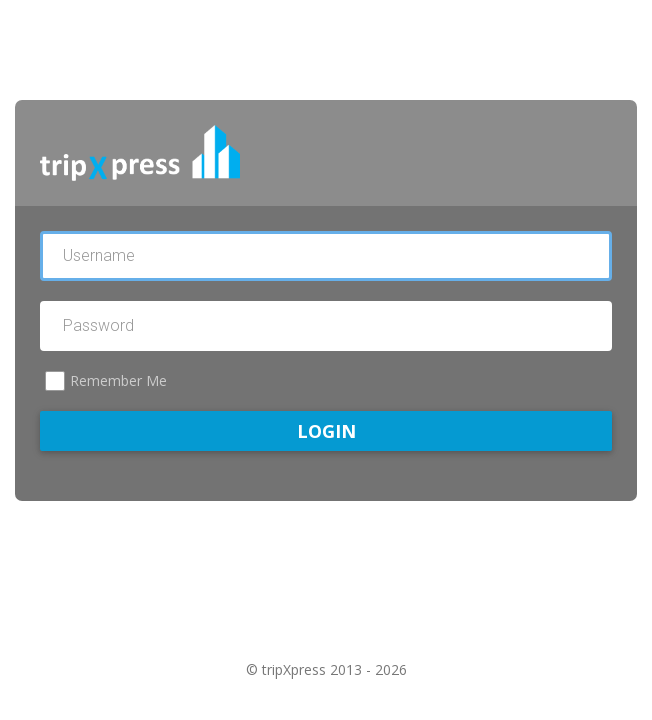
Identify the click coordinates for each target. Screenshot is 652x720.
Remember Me (118, 380)
